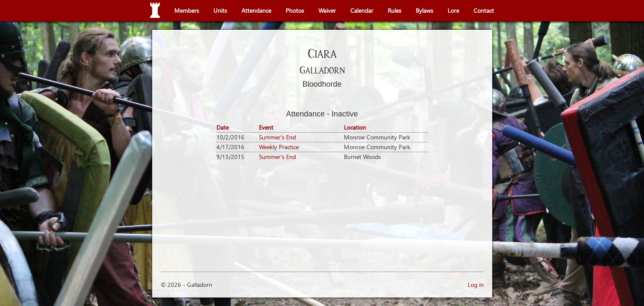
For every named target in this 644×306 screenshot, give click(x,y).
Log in (476, 285)
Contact (484, 10)
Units (220, 10)
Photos (295, 10)
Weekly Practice (279, 147)
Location (355, 127)
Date (223, 127)
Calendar (362, 10)
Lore (453, 10)
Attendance (256, 10)
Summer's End (277, 137)
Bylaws (424, 10)
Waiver (327, 10)
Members (187, 10)
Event (266, 127)
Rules (394, 10)
